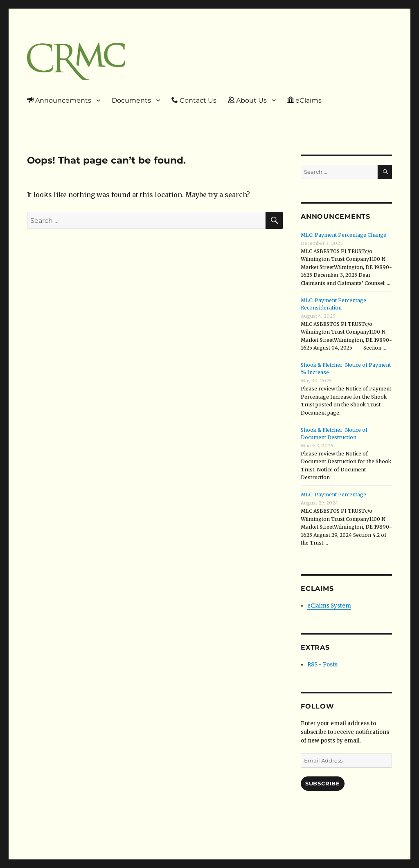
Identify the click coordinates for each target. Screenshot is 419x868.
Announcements (59, 100)
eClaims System (329, 606)
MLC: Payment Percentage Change (344, 235)
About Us (247, 100)
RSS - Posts (322, 665)
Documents (131, 100)
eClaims (304, 100)
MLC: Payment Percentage (333, 495)
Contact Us (194, 100)
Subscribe (322, 783)
